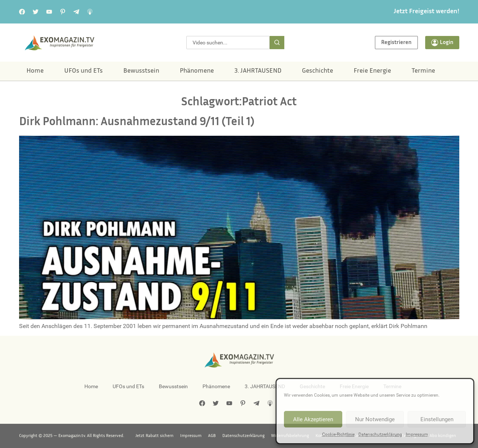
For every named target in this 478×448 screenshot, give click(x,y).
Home (35, 71)
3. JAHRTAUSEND (258, 71)
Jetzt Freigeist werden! (426, 12)
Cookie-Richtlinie (338, 434)
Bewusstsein (141, 71)
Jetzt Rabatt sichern (154, 436)
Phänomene (197, 71)
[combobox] (228, 43)
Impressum (417, 434)
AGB (212, 436)
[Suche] (277, 43)
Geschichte (318, 71)
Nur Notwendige (375, 419)
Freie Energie (372, 71)
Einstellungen (437, 419)
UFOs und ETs (83, 71)
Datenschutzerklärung (380, 434)
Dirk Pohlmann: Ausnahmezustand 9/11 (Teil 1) (137, 122)
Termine (423, 71)
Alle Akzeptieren (313, 419)
